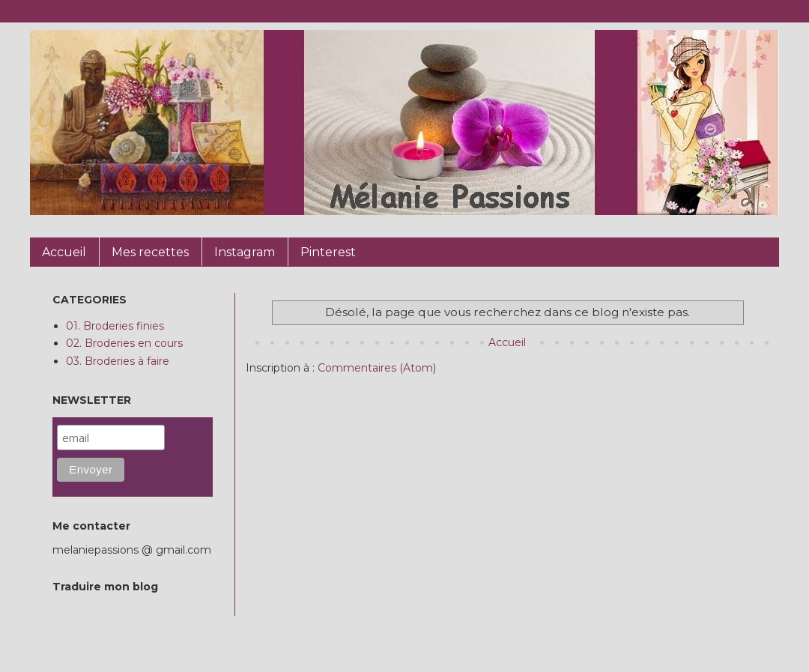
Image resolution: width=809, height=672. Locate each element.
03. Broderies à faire (118, 361)
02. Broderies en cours (124, 343)
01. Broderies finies (115, 326)
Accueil (507, 342)
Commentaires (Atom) (377, 368)
